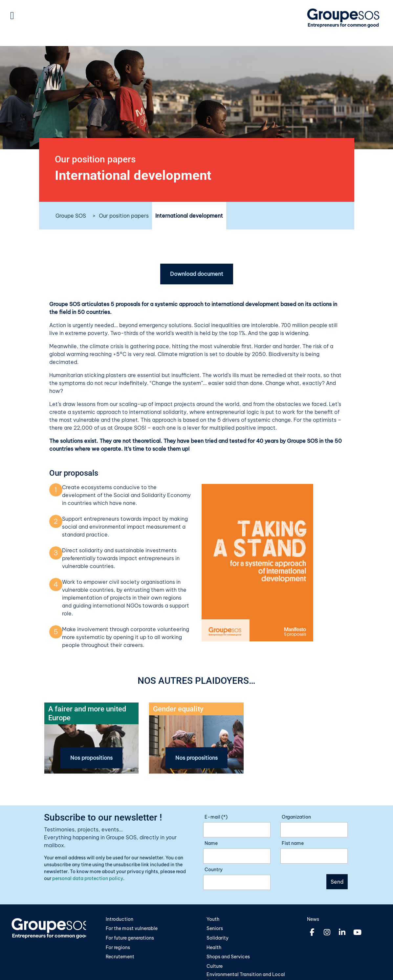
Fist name (293, 843)
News (313, 919)
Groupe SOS (71, 216)
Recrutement (120, 957)
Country (214, 870)
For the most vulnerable (132, 929)
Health (214, 947)
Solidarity (218, 938)
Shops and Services (228, 957)
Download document (197, 274)
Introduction (120, 919)
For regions (118, 947)
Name (211, 843)
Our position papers (124, 216)
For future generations (130, 938)
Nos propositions (91, 758)
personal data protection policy (88, 878)
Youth (213, 919)
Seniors (215, 929)
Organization (296, 817)
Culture (215, 966)
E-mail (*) (216, 817)
